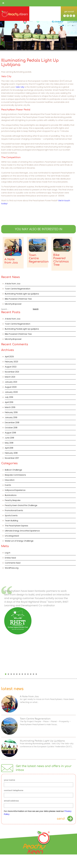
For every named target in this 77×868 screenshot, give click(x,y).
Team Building (11, 521)
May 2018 (9, 443)
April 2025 (9, 357)
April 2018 (9, 448)
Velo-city (20, 87)
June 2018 (9, 438)
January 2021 (11, 382)
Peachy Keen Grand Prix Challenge (21, 505)
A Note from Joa (13, 284)
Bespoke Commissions (15, 475)
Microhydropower (13, 304)
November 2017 (12, 458)
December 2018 (12, 423)
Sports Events (11, 516)
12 (36, 674)
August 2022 (11, 367)
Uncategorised (12, 536)
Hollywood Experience (15, 490)
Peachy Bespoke (13, 500)
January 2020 (11, 392)
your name (9, 780)
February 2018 (11, 453)
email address (11, 801)
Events (8, 485)
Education (10, 480)
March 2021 (10, 377)
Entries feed (10, 558)
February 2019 (11, 412)
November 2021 (12, 372)
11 (33, 674)
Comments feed (13, 563)
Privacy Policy (38, 866)
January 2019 (11, 417)
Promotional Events (14, 510)
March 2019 (10, 407)
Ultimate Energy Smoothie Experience (22, 531)
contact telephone (14, 791)
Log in (8, 553)
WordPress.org (12, 568)
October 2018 (11, 428)
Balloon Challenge (13, 470)
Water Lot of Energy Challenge (19, 541)
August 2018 (10, 433)
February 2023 (11, 362)
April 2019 (9, 402)
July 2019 (9, 397)
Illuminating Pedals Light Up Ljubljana (22, 294)
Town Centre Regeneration (18, 289)
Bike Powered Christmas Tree (18, 299)
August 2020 (11, 387)
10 (31, 674)
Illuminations (11, 495)
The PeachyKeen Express (16, 526)
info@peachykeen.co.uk (31, 862)
